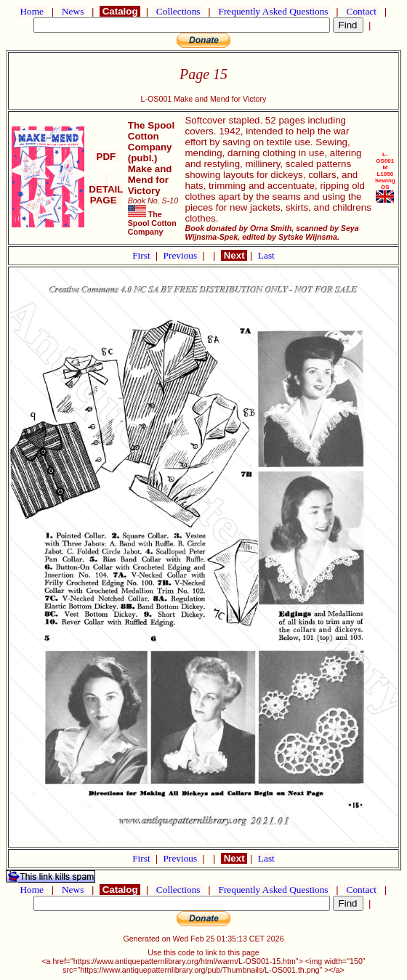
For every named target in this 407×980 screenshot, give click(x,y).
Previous (182, 255)
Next (234, 255)
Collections (178, 11)
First (142, 255)
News (73, 11)
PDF (106, 157)
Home (32, 11)
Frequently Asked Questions (273, 11)
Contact (361, 11)
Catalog (120, 11)
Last (266, 255)
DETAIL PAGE (106, 189)
